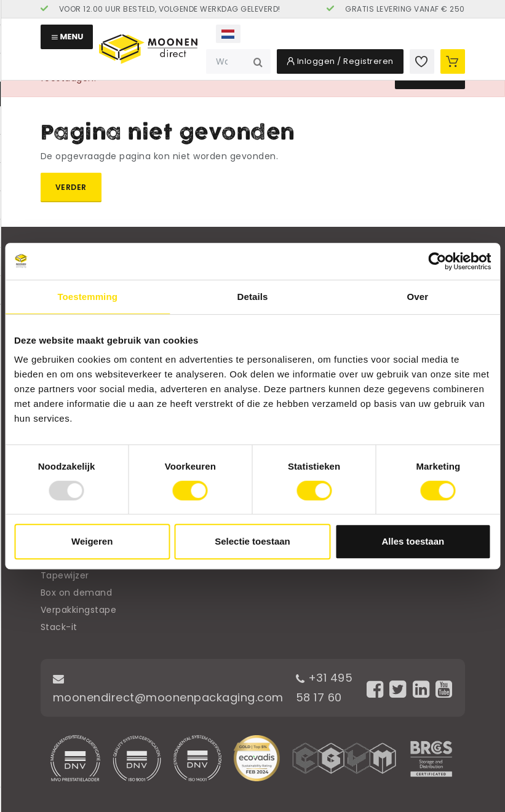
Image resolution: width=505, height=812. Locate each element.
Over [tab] (418, 297)
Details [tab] (253, 297)
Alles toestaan (413, 541)
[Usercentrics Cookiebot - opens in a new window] (437, 261)
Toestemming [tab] (87, 297)
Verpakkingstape (79, 610)
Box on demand (77, 593)
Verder (71, 187)
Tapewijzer (65, 575)
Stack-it (59, 627)
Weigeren (92, 541)
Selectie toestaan (252, 541)
